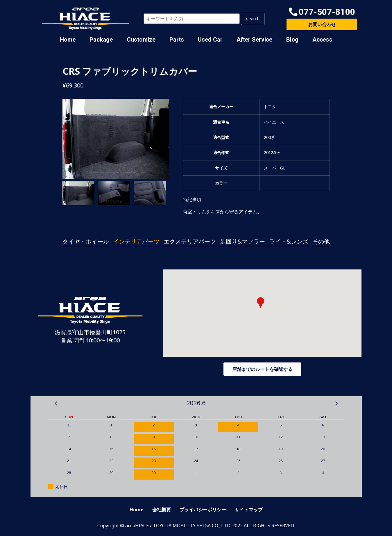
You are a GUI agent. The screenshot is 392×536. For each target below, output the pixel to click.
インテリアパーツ (136, 241)
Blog (292, 40)
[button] (322, 12)
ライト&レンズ (289, 241)
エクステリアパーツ (190, 241)
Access (322, 40)
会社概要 (162, 510)
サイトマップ (249, 510)
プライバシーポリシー (203, 510)
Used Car (210, 40)
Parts (177, 40)
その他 (321, 241)
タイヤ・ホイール (86, 241)
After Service (254, 40)
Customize (141, 40)
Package (101, 40)
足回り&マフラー (242, 241)
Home (68, 40)
